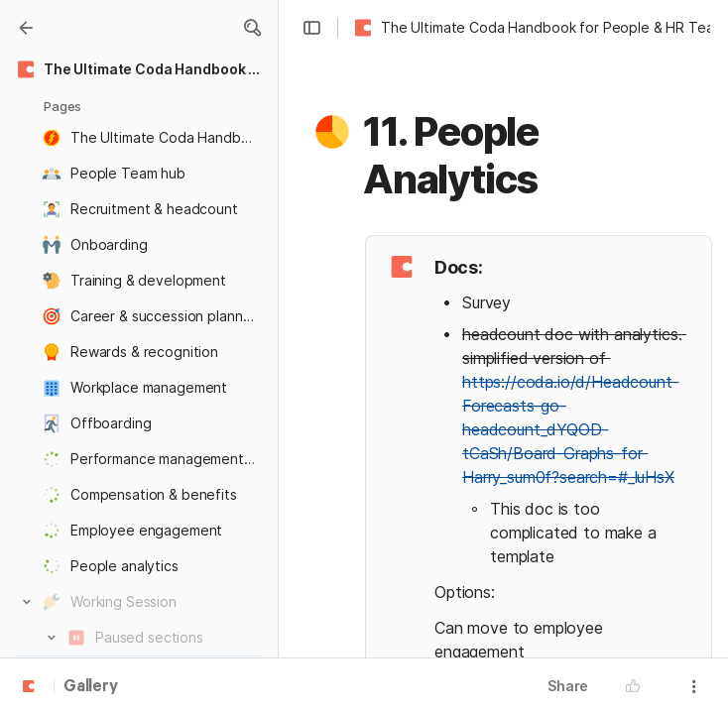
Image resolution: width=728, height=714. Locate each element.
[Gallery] (26, 28)
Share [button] (568, 686)
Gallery (91, 687)
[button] (252, 28)
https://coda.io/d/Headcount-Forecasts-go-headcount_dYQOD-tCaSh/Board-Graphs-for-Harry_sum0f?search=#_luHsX (571, 429)
